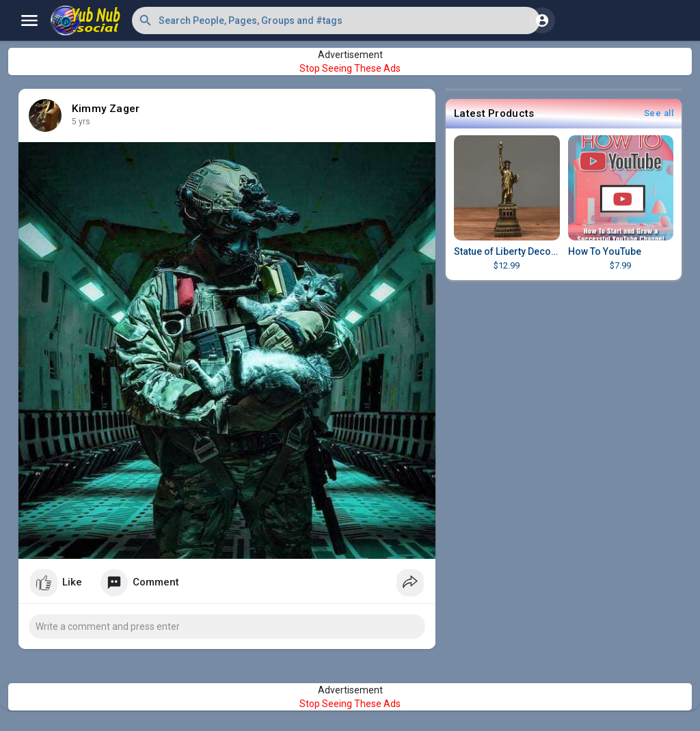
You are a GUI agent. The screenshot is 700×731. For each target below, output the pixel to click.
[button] (336, 20)
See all (659, 113)
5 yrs (81, 122)
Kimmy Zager (106, 109)
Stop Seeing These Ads (350, 68)
